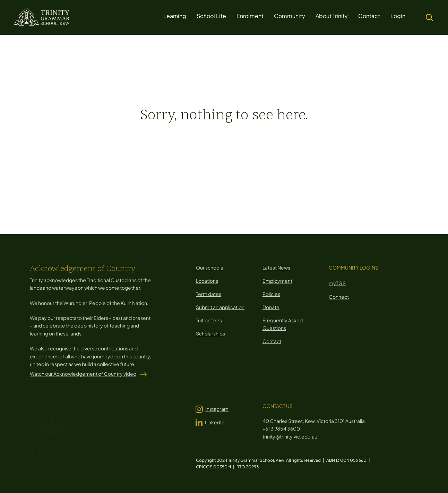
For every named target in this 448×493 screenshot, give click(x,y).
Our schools (209, 267)
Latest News (276, 267)
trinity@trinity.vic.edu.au (290, 436)
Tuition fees (209, 320)
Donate (271, 307)
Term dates (209, 294)
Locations (207, 281)
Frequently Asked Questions (283, 324)
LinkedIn (215, 422)
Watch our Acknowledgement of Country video (83, 374)
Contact (272, 341)
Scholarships (210, 333)
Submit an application (220, 307)
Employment (277, 281)
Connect (339, 297)
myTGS (337, 283)
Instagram (217, 409)
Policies (271, 294)
